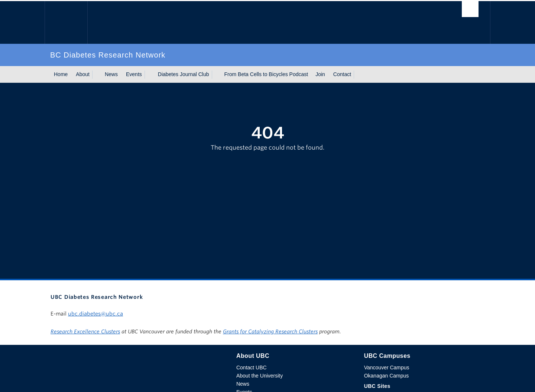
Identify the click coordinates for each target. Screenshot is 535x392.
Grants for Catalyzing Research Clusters (270, 331)
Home (61, 74)
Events (134, 74)
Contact (342, 74)
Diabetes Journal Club (184, 74)
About (83, 74)
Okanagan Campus (387, 376)
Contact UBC (252, 367)
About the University (260, 376)
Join (320, 74)
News (111, 74)
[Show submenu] (97, 75)
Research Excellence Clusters (85, 331)
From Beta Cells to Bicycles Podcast (266, 74)
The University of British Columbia (66, 22)
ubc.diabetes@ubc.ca (95, 314)
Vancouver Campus (387, 367)
